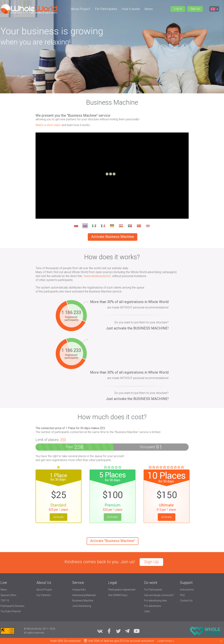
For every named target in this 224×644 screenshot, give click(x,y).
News (149, 9)
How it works (131, 9)
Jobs (147, 611)
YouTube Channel (10, 611)
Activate (59, 517)
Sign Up (195, 9)
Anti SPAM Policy (118, 595)
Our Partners (44, 595)
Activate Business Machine (113, 237)
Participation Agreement (122, 590)
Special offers (8, 595)
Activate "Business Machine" (113, 541)
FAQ (182, 595)
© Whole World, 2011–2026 (40, 629)
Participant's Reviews (12, 606)
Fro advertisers (153, 606)
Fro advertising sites (156, 601)
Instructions (187, 590)
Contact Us (186, 601)
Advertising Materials (84, 595)
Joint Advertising (82, 606)
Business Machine (83, 601)
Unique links (79, 590)
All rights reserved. (34, 633)
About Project (80, 9)
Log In (178, 9)
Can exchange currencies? (159, 595)
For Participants (106, 9)
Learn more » (166, 641)
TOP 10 (5, 601)
